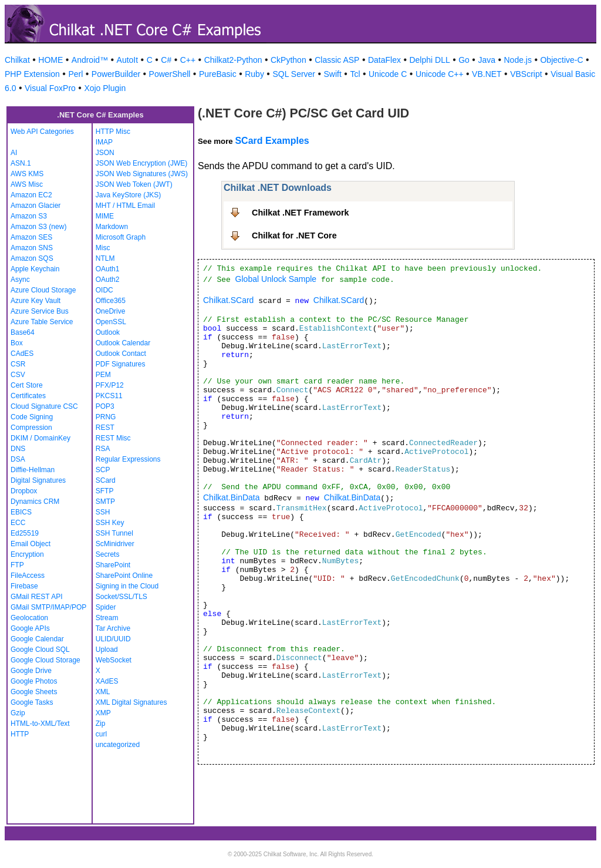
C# (166, 60)
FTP (17, 565)
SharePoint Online (124, 576)
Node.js (518, 60)
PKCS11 (109, 396)
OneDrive (111, 311)
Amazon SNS (32, 248)
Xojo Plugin (105, 88)
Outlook (108, 332)
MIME (105, 216)
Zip (101, 724)
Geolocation (29, 618)
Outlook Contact (121, 354)
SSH (103, 512)
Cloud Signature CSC (44, 406)
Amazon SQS (32, 258)
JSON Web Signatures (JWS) (142, 174)
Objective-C (561, 60)
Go (464, 60)
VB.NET (487, 74)
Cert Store (27, 385)
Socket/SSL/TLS (121, 597)
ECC (18, 523)
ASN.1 (21, 163)
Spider (106, 607)
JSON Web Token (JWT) (134, 184)
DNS (18, 449)
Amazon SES (31, 237)
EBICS (21, 512)
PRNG (106, 417)
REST (105, 428)
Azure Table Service (42, 322)
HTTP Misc (113, 132)
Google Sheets (34, 692)
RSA (103, 449)
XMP (103, 713)
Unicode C (388, 74)
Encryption (27, 554)
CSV (18, 375)
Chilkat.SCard (228, 300)
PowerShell (170, 74)
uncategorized (118, 745)
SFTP (105, 491)
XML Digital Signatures (131, 702)
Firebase (24, 586)
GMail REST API (36, 597)
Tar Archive (113, 628)
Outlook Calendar (123, 343)
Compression (31, 428)
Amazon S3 (29, 216)
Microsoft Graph (121, 237)
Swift (333, 74)
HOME (50, 60)
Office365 (111, 301)
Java (487, 60)
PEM (103, 375)
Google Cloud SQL (40, 650)
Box (17, 343)
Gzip (18, 713)
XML (103, 692)
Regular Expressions (128, 459)
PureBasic (218, 74)
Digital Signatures (38, 480)
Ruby (254, 74)
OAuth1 (108, 269)
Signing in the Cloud (127, 586)
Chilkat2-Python (233, 60)
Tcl (355, 74)
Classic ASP (337, 60)
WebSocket (114, 660)
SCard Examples (272, 141)
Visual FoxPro (50, 88)
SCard (106, 480)
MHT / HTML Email (125, 206)
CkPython (288, 60)
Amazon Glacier (36, 206)
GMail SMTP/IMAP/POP (48, 607)
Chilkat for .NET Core (294, 235)
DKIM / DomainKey (40, 438)
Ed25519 (25, 533)
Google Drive (31, 671)
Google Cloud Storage (45, 660)
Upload (107, 650)
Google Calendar (37, 639)
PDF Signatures (121, 364)
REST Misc (113, 438)
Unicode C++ (440, 74)
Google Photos (34, 681)
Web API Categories (42, 132)
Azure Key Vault (36, 301)
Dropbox (24, 491)
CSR (18, 364)
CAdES (22, 354)
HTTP (20, 734)
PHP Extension (32, 74)
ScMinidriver (115, 544)
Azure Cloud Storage (43, 290)
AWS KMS (27, 174)
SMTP (105, 502)
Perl (75, 74)
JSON (105, 153)
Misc (103, 248)
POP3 (105, 406)
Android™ (90, 60)
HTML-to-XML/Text (40, 724)
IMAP (104, 142)
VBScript (526, 74)
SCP (103, 470)
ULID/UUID (113, 639)
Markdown (112, 227)
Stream (107, 618)
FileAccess (28, 576)
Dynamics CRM (35, 502)
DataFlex (384, 60)
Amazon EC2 (31, 195)
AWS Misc (27, 184)
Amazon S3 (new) (38, 227)
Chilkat (17, 60)
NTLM (105, 258)
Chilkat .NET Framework (300, 213)
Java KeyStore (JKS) (128, 195)
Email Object (31, 544)
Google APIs (30, 628)
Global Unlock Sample (276, 279)
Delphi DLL (429, 60)
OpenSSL (111, 322)
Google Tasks (32, 702)
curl (101, 734)
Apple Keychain (35, 269)
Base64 (23, 332)
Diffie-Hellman (33, 470)
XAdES (107, 681)
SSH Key (110, 523)
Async (20, 280)
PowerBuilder (116, 74)
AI (14, 153)
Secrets (108, 554)
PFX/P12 (110, 385)
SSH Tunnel (114, 533)
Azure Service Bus (40, 311)
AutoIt (128, 60)
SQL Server (294, 74)
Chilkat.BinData (232, 497)
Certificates (28, 396)
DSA (18, 459)
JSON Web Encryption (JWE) (141, 163)
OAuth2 (108, 280)
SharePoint (113, 565)
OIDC (104, 290)
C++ (188, 60)
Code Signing (32, 417)
